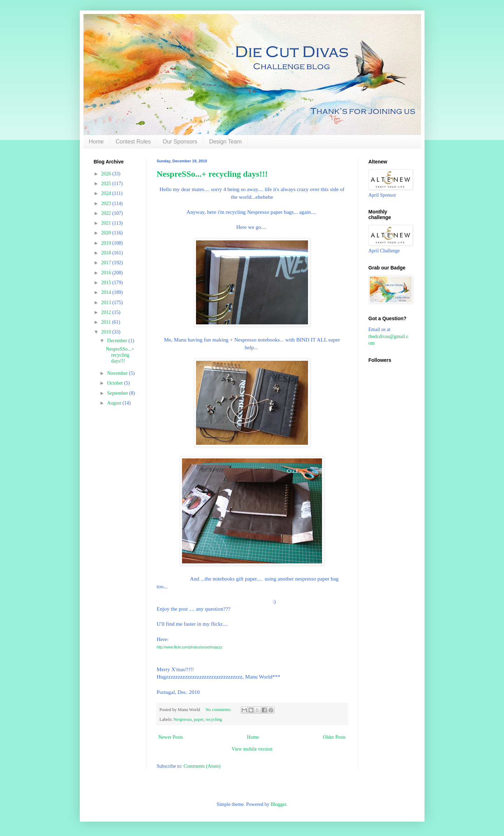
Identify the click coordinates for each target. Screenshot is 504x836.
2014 (107, 292)
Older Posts (334, 737)
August (115, 403)
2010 (107, 332)
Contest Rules (133, 142)
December (118, 341)
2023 (107, 203)
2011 (107, 322)
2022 (107, 213)
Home (96, 142)
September (118, 393)
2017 (107, 263)
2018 (107, 253)
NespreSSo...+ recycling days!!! (212, 174)
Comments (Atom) (202, 766)
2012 (107, 312)
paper (199, 719)
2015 (107, 283)
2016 (107, 273)
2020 (107, 233)
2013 (107, 303)
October (116, 383)
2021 (107, 223)
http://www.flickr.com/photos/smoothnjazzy (190, 647)
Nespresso (183, 719)
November (118, 373)
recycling (214, 719)
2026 (107, 174)
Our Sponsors (180, 142)
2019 (107, 243)
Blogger (278, 804)
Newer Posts (171, 737)
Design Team (225, 142)
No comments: (219, 710)
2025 (107, 184)
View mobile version (252, 749)
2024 (107, 193)
